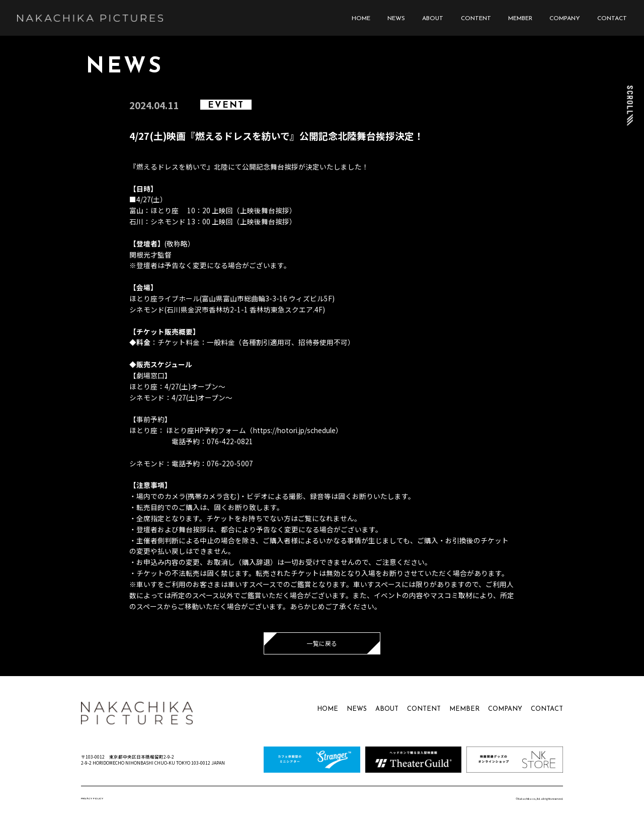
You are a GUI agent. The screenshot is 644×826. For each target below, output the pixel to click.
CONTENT (476, 19)
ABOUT (433, 19)
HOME (361, 19)
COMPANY (565, 19)
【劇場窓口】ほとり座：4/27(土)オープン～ (177, 381)
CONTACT (612, 19)
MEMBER (520, 19)
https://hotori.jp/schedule (294, 430)
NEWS (396, 19)
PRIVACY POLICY (92, 799)
